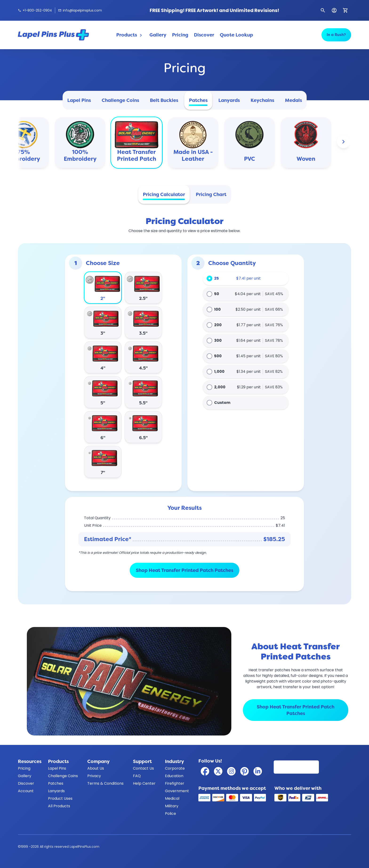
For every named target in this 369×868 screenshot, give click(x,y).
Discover (204, 35)
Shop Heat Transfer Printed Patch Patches (184, 570)
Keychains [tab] (262, 100)
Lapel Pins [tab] (79, 100)
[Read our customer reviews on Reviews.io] (296, 767)
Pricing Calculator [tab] (164, 194)
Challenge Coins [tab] (120, 100)
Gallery (158, 35)
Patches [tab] (198, 100)
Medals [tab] (293, 100)
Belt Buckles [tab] (164, 100)
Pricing (180, 35)
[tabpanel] (184, 405)
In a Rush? (336, 35)
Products (130, 35)
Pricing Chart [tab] (211, 194)
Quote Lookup (236, 35)
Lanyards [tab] (229, 100)
